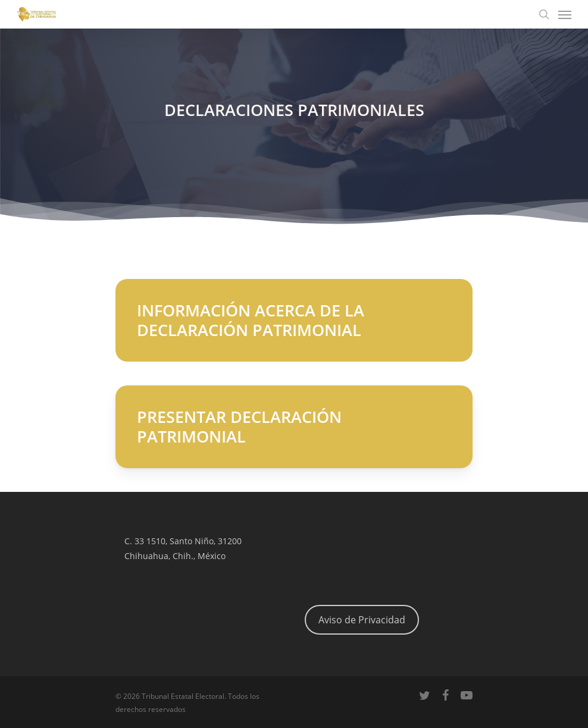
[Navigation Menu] (565, 14)
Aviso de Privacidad (362, 620)
